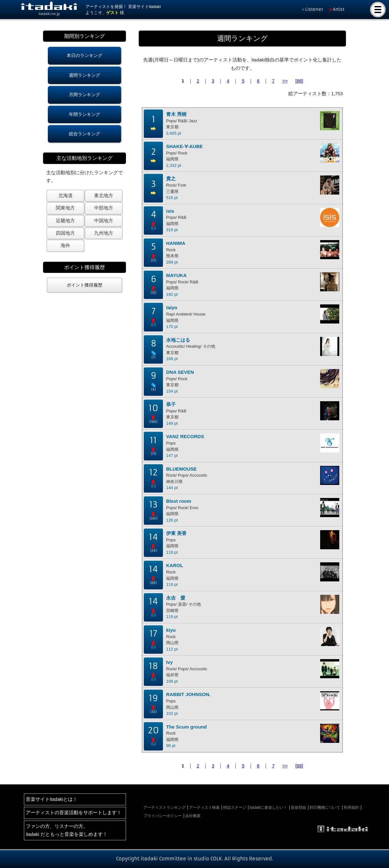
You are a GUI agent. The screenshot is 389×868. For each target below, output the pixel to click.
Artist (339, 9)
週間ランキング (84, 75)
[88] (299, 81)
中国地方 (104, 221)
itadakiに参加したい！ (269, 808)
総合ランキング (84, 134)
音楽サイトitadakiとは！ (52, 799)
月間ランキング (84, 95)
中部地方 (104, 208)
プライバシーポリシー (163, 816)
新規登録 (298, 808)
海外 (65, 245)
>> (285, 81)
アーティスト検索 (204, 808)
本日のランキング (84, 55)
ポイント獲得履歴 (84, 285)
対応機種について (325, 808)
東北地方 (104, 196)
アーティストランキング (165, 808)
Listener (314, 9)
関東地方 (65, 208)
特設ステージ (235, 808)
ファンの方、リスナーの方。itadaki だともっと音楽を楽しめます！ (67, 830)
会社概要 (193, 816)
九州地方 (104, 233)
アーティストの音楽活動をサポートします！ (74, 813)
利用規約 (351, 808)
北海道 (66, 196)
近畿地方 (65, 221)
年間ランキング (84, 114)
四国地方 (65, 233)
